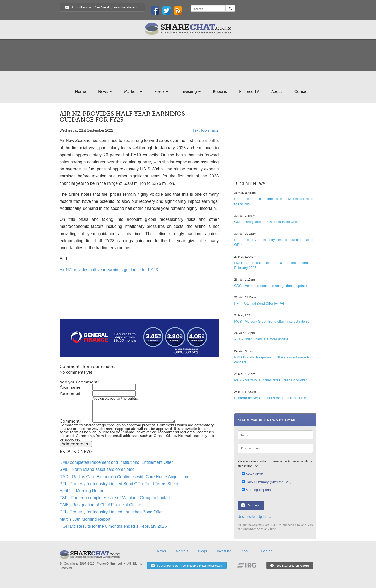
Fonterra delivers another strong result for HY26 (270, 398)
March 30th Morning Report (85, 519)
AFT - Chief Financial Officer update (261, 339)
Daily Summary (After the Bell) (266, 482)
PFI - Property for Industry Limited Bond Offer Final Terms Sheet (119, 484)
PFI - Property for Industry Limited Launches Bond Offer (111, 512)
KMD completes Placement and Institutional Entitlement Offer (116, 462)
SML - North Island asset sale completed (97, 469)
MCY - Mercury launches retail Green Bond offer (271, 380)
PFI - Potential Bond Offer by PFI (259, 303)
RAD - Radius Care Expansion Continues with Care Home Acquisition (124, 477)
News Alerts (252, 474)
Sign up (253, 505)
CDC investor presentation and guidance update (271, 286)
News (105, 92)
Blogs (202, 551)
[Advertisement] (139, 303)
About (277, 92)
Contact (301, 92)
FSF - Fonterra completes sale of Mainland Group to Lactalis (116, 498)
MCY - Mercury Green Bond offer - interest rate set (272, 321)
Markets (133, 92)
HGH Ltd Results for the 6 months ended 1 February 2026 (113, 526)
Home (80, 92)
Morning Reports (256, 490)
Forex (161, 92)
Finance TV (249, 92)
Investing (190, 92)
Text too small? (206, 130)
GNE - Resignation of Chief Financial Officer (100, 505)
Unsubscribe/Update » (254, 517)
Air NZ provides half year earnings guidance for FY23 (109, 270)
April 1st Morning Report (82, 491)
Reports (220, 92)
